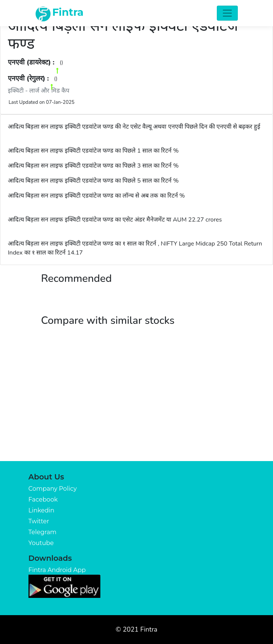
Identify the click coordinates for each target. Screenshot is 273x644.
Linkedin (41, 510)
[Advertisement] (136, 405)
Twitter (39, 521)
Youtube (41, 543)
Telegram (43, 532)
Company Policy (53, 489)
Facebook (43, 499)
